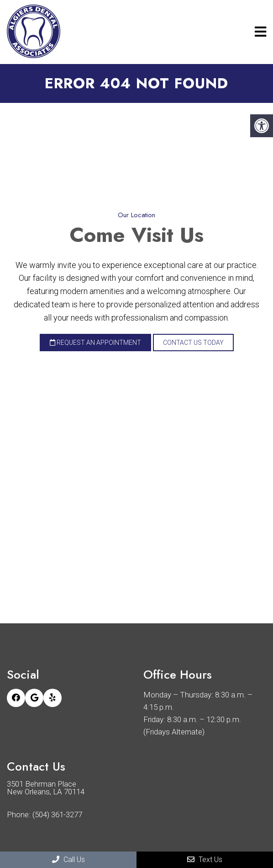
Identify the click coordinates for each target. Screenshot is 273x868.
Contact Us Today (193, 343)
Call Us (68, 860)
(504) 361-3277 (57, 815)
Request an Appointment (95, 343)
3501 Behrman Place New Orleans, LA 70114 (46, 788)
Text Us (205, 860)
